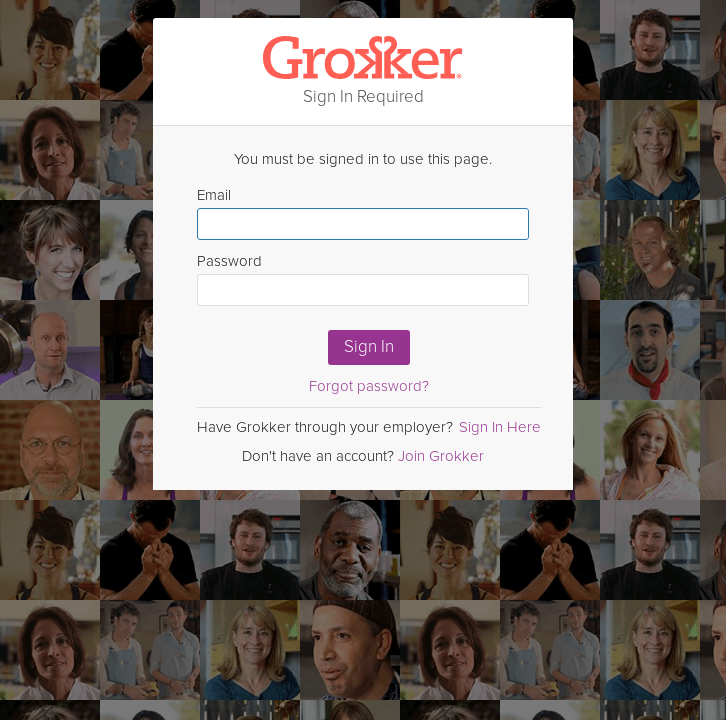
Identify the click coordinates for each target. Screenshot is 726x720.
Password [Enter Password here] (363, 279)
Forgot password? (369, 386)
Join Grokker (441, 456)
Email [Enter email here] (363, 213)
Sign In (369, 346)
